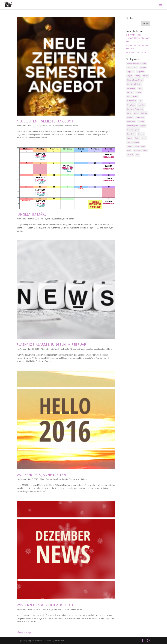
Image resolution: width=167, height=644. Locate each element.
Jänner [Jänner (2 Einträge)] (136, 113)
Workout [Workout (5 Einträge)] (137, 151)
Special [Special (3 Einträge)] (130, 138)
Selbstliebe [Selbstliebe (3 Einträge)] (131, 134)
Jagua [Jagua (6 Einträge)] (129, 113)
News (66, 219)
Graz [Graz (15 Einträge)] (141, 101)
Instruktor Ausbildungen (87, 349)
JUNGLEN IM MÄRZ (32, 214)
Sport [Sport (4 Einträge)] (137, 138)
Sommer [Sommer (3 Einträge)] (141, 134)
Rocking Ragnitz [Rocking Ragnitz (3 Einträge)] (133, 130)
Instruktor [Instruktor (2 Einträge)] (142, 105)
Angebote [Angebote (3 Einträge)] (131, 72)
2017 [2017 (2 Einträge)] (135, 68)
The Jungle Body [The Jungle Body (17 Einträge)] (133, 142)
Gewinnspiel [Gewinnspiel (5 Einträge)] (132, 101)
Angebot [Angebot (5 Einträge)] (143, 68)
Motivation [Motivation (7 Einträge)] (131, 121)
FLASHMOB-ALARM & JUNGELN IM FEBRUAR (51, 344)
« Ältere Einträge (24, 632)
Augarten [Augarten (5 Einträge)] (140, 72)
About (44, 126)
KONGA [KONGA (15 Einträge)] (144, 113)
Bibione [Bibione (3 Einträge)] (145, 76)
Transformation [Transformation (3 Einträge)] (133, 146)
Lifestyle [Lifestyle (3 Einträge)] (130, 117)
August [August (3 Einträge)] (130, 76)
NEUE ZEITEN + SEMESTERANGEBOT (45, 121)
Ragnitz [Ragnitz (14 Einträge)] (143, 126)
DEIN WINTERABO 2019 (136, 52)
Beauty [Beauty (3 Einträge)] (138, 76)
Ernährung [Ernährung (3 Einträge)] (131, 88)
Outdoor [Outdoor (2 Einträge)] (141, 121)
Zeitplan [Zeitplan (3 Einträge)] (130, 155)
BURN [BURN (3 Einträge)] (129, 84)
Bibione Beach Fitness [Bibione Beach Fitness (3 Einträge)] (135, 80)
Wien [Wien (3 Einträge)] (129, 151)
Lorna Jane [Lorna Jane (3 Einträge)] (140, 117)
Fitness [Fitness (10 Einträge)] (138, 92)
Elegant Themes (35, 641)
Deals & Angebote (55, 126)
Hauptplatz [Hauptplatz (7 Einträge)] (131, 105)
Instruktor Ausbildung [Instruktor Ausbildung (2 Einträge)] (135, 109)
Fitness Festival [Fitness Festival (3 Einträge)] (133, 97)
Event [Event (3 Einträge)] (140, 88)
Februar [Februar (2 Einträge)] (130, 92)
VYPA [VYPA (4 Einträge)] (143, 146)
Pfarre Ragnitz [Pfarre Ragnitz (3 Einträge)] (132, 126)
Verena (23, 126)
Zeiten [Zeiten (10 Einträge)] (145, 151)
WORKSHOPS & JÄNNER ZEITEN (41, 475)
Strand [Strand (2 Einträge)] (144, 138)
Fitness (50, 219)
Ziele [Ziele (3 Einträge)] (138, 155)
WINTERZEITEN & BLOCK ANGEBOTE (45, 605)
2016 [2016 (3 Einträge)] (129, 68)
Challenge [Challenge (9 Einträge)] (138, 84)
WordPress (59, 641)
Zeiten (76, 126)
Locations (68, 126)
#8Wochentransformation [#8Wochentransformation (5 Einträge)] (137, 63)
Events (66, 349)
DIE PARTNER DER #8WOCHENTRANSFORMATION (138, 38)
